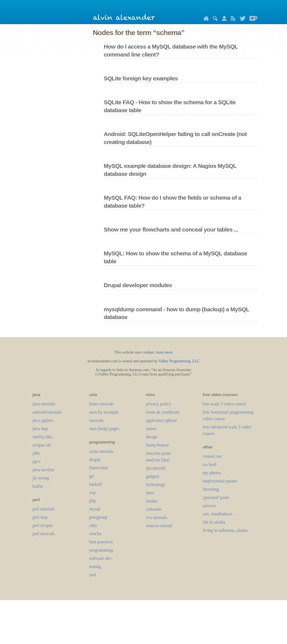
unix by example (104, 412)
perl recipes (43, 525)
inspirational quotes (220, 481)
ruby (93, 525)
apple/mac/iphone (162, 420)
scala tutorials (101, 451)
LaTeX (150, 493)
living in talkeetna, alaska (225, 530)
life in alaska (214, 522)
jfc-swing (41, 478)
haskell (96, 484)
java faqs (40, 429)
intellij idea (42, 437)
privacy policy (159, 404)
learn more (164, 352)
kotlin (38, 486)
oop (93, 492)
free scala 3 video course (225, 404)
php (93, 501)
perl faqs (40, 517)
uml (93, 575)
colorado (154, 509)
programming (101, 550)
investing (211, 489)
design (152, 437)
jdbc (36, 453)
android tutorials (47, 412)
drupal (95, 460)
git (92, 476)
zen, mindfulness (218, 514)
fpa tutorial (156, 468)
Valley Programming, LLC (179, 361)
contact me (212, 456)
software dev (101, 558)
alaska (152, 501)
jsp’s (37, 461)
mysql (95, 509)
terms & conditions (163, 412)
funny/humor (158, 445)
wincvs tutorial (159, 526)
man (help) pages (104, 429)
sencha (95, 534)
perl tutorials (44, 509)
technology (156, 485)
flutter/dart (99, 468)
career (151, 429)
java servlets (44, 470)
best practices (101, 542)
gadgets (153, 476)
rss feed (210, 464)
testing (95, 567)
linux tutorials (102, 404)
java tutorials (44, 404)
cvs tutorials (157, 517)
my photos (212, 473)
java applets (43, 420)
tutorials (96, 420)
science (209, 506)
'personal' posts (216, 497)
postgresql (98, 517)
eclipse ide (42, 445)
